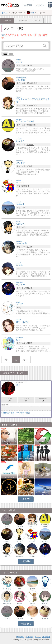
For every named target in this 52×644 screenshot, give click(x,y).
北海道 (29, 83)
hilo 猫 (20, 604)
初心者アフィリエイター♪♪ (9, 442)
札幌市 (35, 105)
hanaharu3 (20, 556)
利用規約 (29, 637)
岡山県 (29, 65)
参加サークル (43, 400)
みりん (32, 556)
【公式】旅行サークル (26, 459)
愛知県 (24, 288)
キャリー (45, 619)
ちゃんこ (7, 541)
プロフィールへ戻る (15, 373)
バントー (45, 556)
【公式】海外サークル (43, 493)
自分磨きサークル (26, 477)
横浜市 (27, 186)
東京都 (29, 125)
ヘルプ (38, 637)
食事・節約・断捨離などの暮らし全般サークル (43, 476)
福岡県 (29, 343)
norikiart (45, 541)
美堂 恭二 (45, 604)
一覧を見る (26, 499)
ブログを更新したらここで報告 (43, 442)
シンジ (7, 526)
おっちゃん (7, 589)
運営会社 (46, 637)
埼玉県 (29, 166)
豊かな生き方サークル (26, 442)
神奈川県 (30, 145)
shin (20, 589)
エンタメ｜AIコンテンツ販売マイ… (32, 525)
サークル (37, 20)
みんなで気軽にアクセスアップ (43, 459)
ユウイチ (20, 541)
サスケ (32, 589)
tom (3, 35)
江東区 (35, 125)
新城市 (30, 288)
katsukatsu (7, 604)
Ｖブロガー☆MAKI (45, 526)
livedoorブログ (9, 477)
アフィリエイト (9, 494)
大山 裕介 (20, 526)
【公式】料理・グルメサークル (9, 459)
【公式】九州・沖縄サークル (26, 493)
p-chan (32, 604)
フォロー (9, 400)
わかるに (45, 589)
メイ (32, 619)
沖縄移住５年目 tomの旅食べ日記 (16, 413)
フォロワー (22, 20)
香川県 (29, 247)
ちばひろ (7, 556)
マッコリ (32, 541)
